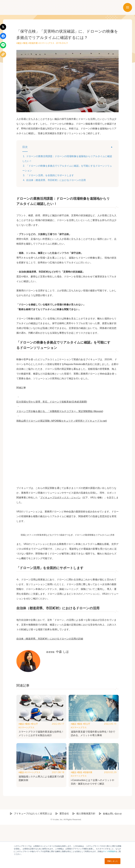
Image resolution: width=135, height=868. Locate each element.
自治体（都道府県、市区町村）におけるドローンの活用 (56, 180)
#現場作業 (33, 43)
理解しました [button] (113, 861)
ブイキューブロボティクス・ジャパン (60, 498)
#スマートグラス (46, 43)
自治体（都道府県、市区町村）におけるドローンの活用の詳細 (50, 682)
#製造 (25, 43)
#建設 (19, 43)
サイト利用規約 (109, 851)
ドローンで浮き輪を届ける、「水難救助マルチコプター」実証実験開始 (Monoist (59, 411)
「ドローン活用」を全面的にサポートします (50, 175)
